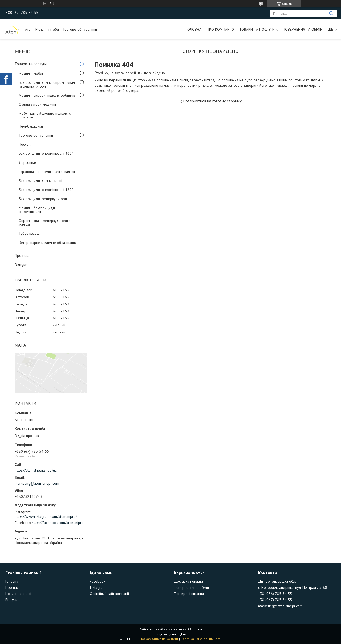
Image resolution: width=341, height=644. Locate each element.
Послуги (25, 144)
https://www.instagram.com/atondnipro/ (46, 516)
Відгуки (21, 265)
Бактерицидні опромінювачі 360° (46, 153)
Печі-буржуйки (31, 126)
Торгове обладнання (36, 135)
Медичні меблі (31, 73)
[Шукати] (331, 13)
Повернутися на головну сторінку (212, 101)
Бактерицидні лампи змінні (40, 181)
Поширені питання (189, 594)
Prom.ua (196, 629)
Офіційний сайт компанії (109, 594)
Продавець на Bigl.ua (170, 634)
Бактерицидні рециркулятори (43, 199)
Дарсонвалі (28, 162)
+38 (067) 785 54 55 (275, 600)
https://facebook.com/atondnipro (58, 523)
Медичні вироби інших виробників (47, 95)
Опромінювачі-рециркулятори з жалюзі (45, 222)
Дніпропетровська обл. (277, 581)
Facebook (98, 581)
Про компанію (220, 29)
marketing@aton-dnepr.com (37, 483)
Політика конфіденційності (201, 639)
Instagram (98, 587)
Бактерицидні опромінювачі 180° (46, 190)
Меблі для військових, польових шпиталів (45, 115)
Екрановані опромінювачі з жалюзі (47, 172)
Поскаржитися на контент (159, 639)
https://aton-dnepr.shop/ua (36, 470)
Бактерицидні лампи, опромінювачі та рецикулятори (47, 84)
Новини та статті (18, 594)
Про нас (22, 255)
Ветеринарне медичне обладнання (48, 243)
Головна (194, 29)
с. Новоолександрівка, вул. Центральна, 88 (293, 587)
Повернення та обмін (303, 29)
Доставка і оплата (188, 581)
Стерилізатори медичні (37, 104)
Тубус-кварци (30, 233)
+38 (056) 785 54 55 (275, 594)
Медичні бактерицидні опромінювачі (37, 210)
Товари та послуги (257, 29)
